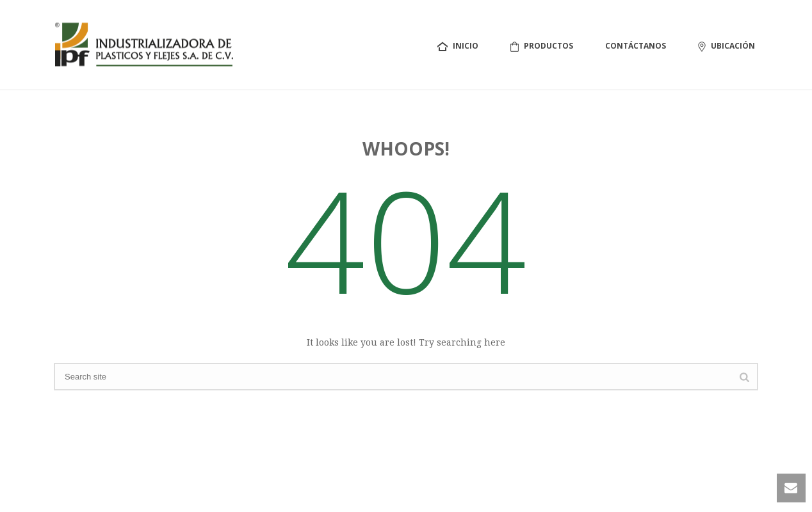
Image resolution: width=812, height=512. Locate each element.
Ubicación (727, 46)
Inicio (458, 46)
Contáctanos (636, 46)
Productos (542, 46)
